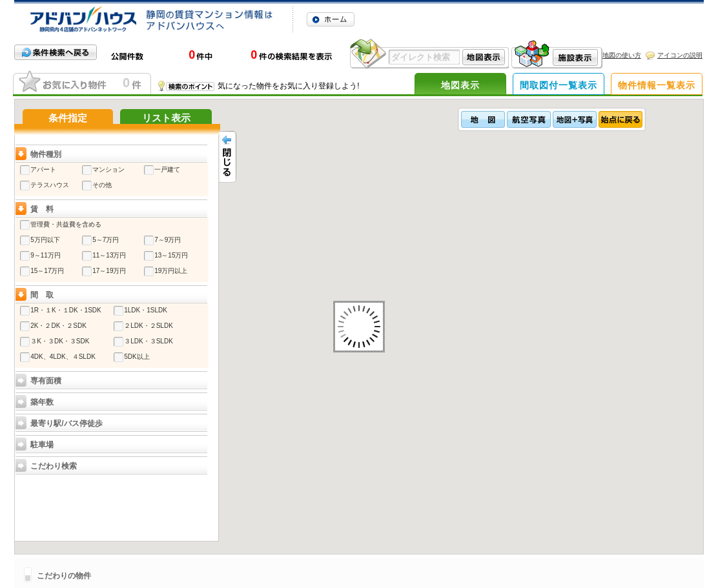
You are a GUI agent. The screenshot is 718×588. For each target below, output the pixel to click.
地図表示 (460, 85)
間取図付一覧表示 (559, 85)
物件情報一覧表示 (657, 85)
